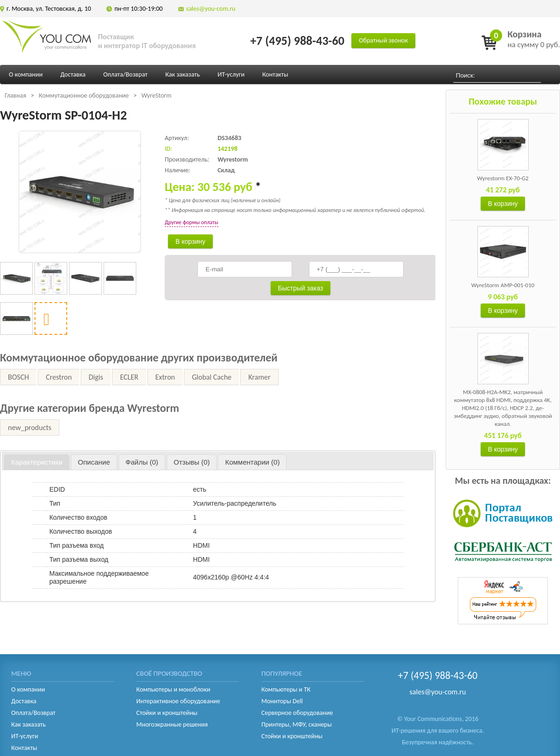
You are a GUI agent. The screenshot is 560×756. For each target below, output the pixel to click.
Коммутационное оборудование (84, 95)
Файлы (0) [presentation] (142, 462)
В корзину (503, 204)
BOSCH (18, 377)
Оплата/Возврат (125, 74)
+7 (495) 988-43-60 (297, 41)
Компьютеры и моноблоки (173, 689)
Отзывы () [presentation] (192, 462)
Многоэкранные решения (172, 724)
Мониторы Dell (282, 701)
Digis (96, 377)
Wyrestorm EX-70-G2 (503, 178)
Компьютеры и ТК (286, 689)
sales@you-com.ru (211, 9)
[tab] (37, 462)
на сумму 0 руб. (534, 39)
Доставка (73, 74)
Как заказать (182, 74)
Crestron (59, 377)
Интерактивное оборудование (178, 701)
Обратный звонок (383, 40)
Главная (15, 95)
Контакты (275, 74)
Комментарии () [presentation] (252, 462)
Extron (165, 377)
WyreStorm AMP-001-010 (503, 285)
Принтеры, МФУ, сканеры (297, 724)
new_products (30, 427)
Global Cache (212, 377)
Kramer (259, 377)
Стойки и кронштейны (167, 713)
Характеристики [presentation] (37, 462)
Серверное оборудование (297, 713)
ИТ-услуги (231, 74)
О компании (26, 74)
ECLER (129, 377)
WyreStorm (157, 95)
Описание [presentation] (94, 462)
